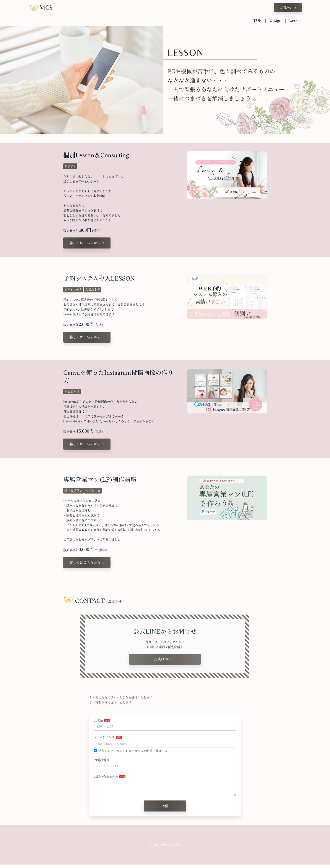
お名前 (99, 721)
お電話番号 (102, 760)
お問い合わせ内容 (106, 777)
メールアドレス (104, 737)
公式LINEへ (163, 659)
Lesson (296, 20)
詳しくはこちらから (85, 243)
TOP (257, 20)
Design (275, 20)
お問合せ (286, 8)
